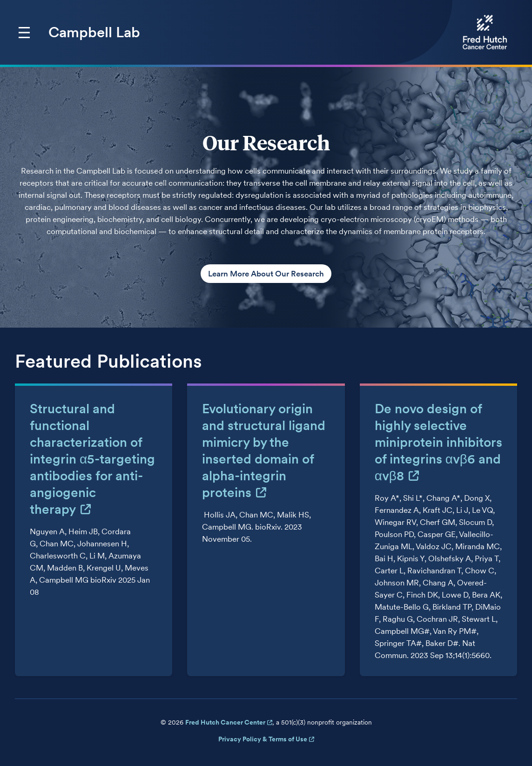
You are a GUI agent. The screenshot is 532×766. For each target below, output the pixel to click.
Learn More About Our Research (266, 274)
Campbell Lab (94, 32)
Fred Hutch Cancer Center (225, 722)
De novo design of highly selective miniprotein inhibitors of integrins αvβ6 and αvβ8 (438, 442)
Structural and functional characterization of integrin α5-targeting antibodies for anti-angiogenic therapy (92, 459)
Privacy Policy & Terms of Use (263, 739)
